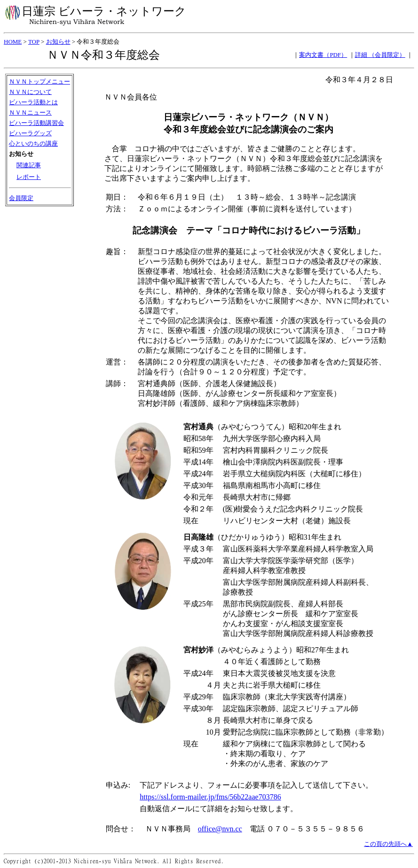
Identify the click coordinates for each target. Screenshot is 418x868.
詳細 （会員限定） (380, 55)
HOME (13, 42)
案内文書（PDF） (323, 55)
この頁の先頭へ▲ (388, 844)
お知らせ (58, 42)
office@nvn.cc (220, 829)
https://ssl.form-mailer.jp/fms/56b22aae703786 (210, 797)
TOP (34, 42)
